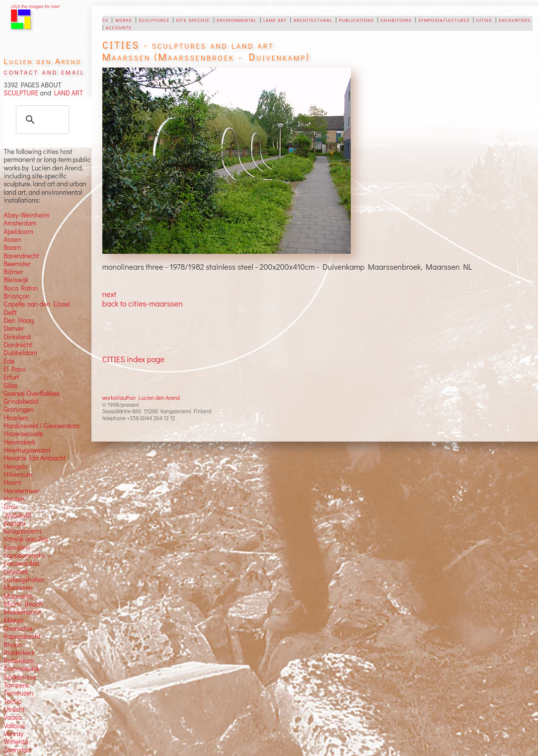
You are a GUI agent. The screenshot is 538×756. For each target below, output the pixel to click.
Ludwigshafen (24, 580)
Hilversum (18, 474)
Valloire (14, 726)
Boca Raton (21, 288)
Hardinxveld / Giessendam (41, 426)
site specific (193, 19)
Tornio (12, 701)
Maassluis (18, 596)
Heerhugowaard (27, 450)
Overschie (18, 628)
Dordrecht (18, 345)
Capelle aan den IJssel (37, 304)
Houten (14, 499)
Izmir (11, 507)
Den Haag (19, 320)
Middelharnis (23, 612)
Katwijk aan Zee (26, 539)
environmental (236, 19)
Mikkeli (13, 620)
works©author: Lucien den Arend (141, 398)
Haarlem (16, 418)
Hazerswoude (23, 434)
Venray (13, 734)
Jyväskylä (17, 515)
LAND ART (67, 93)
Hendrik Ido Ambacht (34, 458)
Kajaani (14, 523)
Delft (10, 312)
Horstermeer (21, 491)
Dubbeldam (20, 353)
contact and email (44, 71)
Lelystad (15, 572)
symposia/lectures (444, 19)
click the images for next (35, 6)
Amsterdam (20, 223)
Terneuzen (18, 693)
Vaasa (12, 717)
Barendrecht (21, 256)
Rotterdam (18, 661)
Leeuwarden (21, 563)
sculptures (154, 19)
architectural (313, 19)
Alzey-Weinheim (26, 215)
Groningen (18, 409)
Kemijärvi (17, 547)
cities (484, 19)
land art (275, 19)
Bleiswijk (16, 280)
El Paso (14, 369)
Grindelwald (21, 401)
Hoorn (12, 482)
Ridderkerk (19, 653)
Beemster (17, 264)
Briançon (16, 296)
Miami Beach (23, 604)
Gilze (10, 385)
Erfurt (11, 377)
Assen (12, 239)
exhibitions (396, 19)
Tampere (16, 685)
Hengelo (15, 466)
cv (105, 19)
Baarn (12, 247)
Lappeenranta (24, 555)
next (109, 294)
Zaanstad (17, 750)
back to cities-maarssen (143, 303)
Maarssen (18, 588)
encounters (515, 19)
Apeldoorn (18, 231)
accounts (119, 27)
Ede (9, 361)
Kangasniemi (22, 531)
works (124, 19)
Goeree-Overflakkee (32, 393)
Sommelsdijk (21, 669)
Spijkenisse (20, 677)
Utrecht (14, 709)
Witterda (16, 742)
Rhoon (13, 645)
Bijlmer (13, 272)
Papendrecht (22, 636)
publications (357, 19)
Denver (14, 328)
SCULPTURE (21, 93)
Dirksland (17, 337)
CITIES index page (133, 359)
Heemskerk (19, 442)
